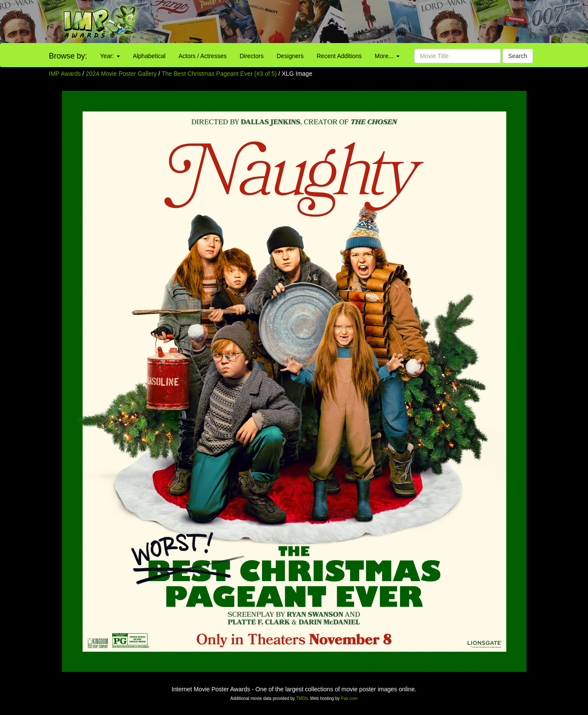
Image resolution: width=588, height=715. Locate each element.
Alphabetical (149, 56)
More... (387, 56)
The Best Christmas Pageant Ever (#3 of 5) (219, 74)
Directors (252, 56)
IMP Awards (65, 74)
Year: (110, 56)
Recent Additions (339, 56)
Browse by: (68, 56)
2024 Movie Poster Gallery (121, 74)
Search (517, 56)
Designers (290, 56)
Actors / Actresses (203, 56)
